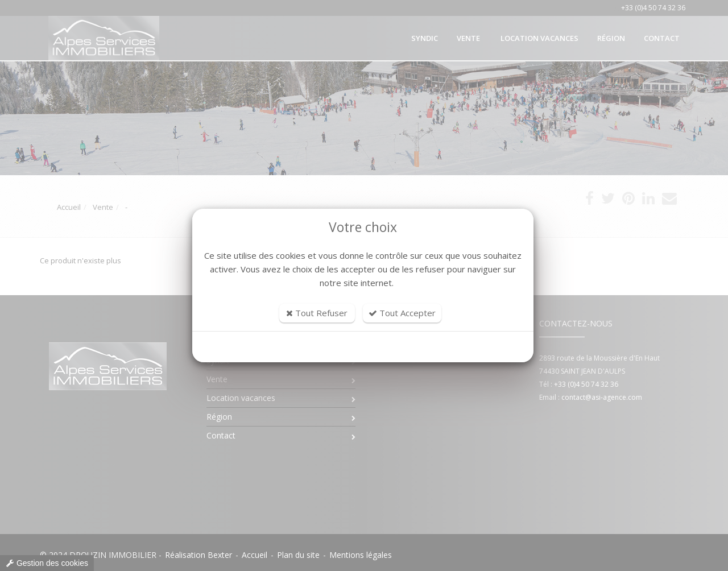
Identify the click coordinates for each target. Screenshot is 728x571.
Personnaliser (363, 347)
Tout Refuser (317, 313)
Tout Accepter (402, 313)
